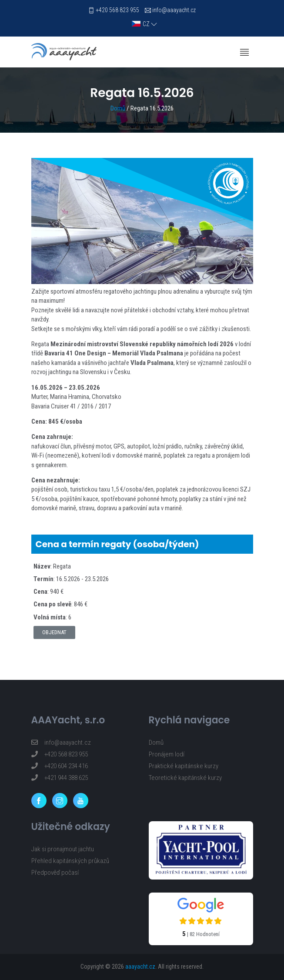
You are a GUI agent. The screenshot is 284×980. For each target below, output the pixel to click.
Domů (118, 108)
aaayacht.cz (140, 967)
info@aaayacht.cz (174, 10)
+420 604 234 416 (60, 766)
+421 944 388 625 (60, 778)
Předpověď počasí (55, 873)
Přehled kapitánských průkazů (70, 861)
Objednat (54, 632)
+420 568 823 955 (117, 10)
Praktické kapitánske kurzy (184, 766)
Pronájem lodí (167, 754)
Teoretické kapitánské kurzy (185, 778)
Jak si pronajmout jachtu (63, 849)
